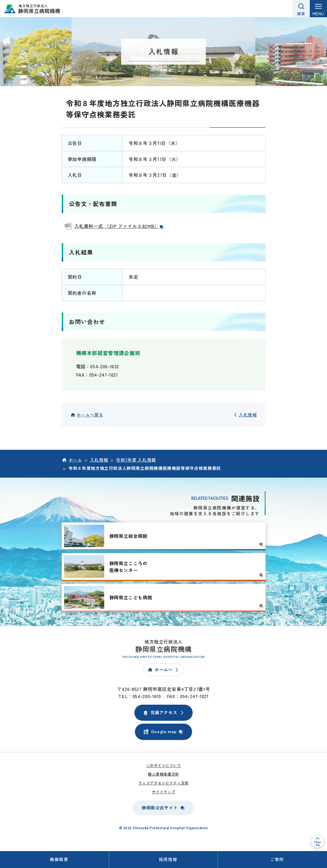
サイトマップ (163, 792)
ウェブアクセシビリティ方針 (164, 783)
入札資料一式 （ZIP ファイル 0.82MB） (119, 226)
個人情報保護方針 (163, 774)
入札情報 (248, 415)
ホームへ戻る (90, 415)
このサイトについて (164, 765)
